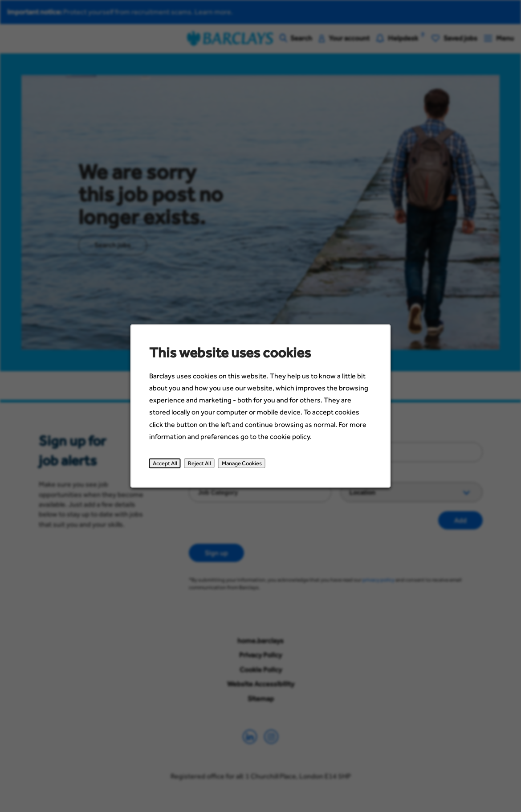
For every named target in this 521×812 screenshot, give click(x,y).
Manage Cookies (242, 463)
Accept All (165, 463)
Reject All (199, 463)
